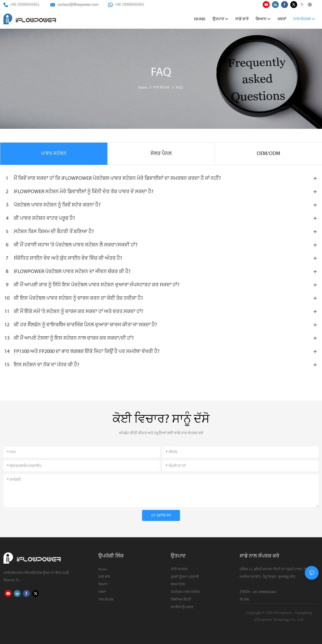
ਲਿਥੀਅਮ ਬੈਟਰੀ (181, 599)
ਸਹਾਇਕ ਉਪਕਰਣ (182, 607)
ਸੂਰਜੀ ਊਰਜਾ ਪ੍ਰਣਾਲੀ (185, 577)
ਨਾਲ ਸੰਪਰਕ (161, 87)
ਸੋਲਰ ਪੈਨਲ (178, 584)
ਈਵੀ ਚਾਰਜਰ (179, 569)
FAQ (179, 87)
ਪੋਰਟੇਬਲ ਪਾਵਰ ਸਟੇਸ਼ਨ (185, 592)
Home (143, 87)
